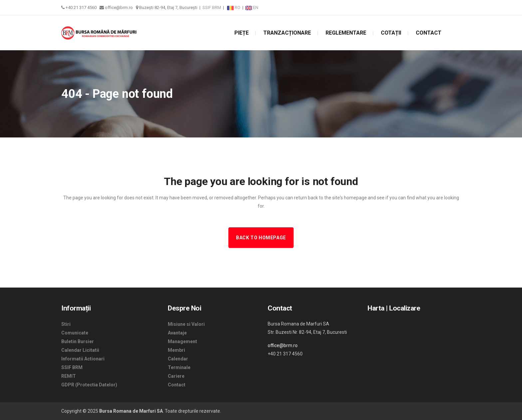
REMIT (69, 376)
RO (234, 7)
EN (252, 7)
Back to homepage (261, 238)
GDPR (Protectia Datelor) (89, 385)
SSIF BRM (212, 7)
